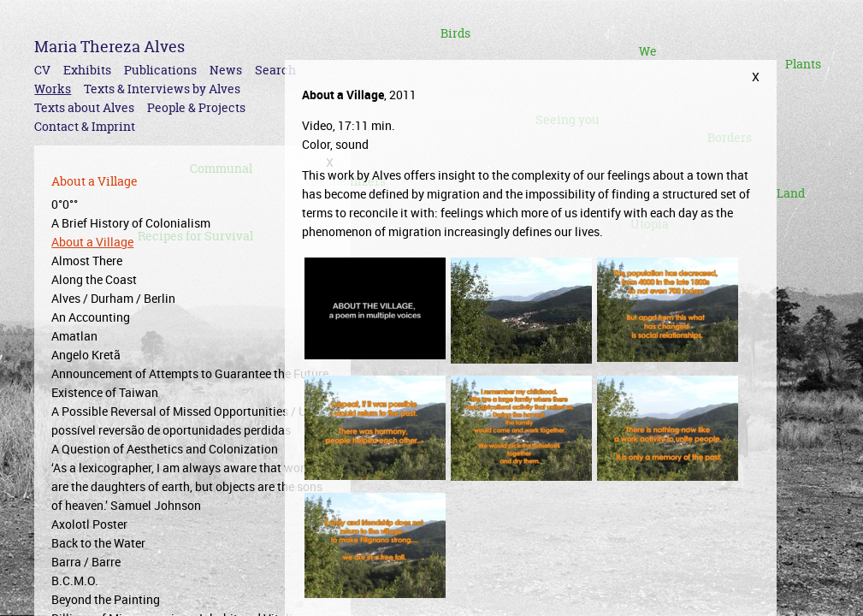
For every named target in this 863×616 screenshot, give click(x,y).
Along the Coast (94, 279)
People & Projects (196, 107)
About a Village (92, 242)
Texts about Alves (84, 107)
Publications (160, 70)
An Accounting (91, 317)
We (648, 51)
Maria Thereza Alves (109, 47)
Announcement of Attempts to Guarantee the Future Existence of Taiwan (190, 383)
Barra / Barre (86, 562)
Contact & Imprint (85, 126)
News (226, 70)
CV (42, 70)
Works (53, 89)
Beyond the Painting (106, 599)
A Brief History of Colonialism (131, 223)
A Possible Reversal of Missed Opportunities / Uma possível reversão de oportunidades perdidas (187, 421)
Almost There (87, 261)
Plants (803, 64)
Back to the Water (98, 543)
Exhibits (87, 70)
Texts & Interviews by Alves (162, 89)
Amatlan (74, 336)
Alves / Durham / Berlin (113, 298)
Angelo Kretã (86, 355)
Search (275, 70)
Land (791, 193)
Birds (455, 33)
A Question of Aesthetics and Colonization (165, 449)
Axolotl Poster (89, 524)
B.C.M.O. (75, 580)
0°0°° (65, 204)
